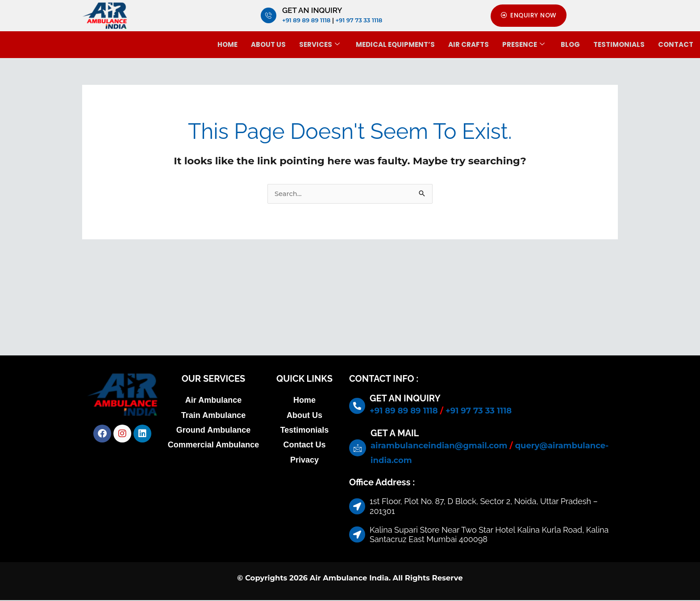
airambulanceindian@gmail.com (439, 446)
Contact (676, 44)
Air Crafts (469, 44)
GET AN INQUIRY (312, 10)
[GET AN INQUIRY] (269, 16)
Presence (523, 44)
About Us (268, 44)
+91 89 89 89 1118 (306, 20)
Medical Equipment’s (395, 44)
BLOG (570, 44)
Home (227, 44)
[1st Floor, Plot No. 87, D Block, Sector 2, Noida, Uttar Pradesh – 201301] (350, 311)
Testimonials (619, 44)
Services (319, 44)
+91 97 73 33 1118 (359, 20)
